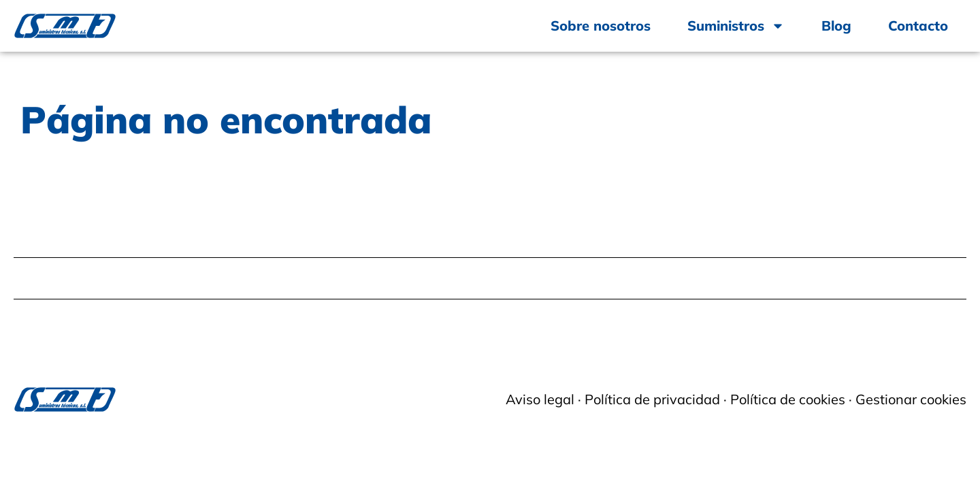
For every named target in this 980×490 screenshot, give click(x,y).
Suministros (736, 26)
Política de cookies (788, 399)
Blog (836, 26)
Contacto (918, 26)
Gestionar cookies (911, 399)
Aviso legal (540, 399)
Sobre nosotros (601, 26)
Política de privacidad (652, 399)
